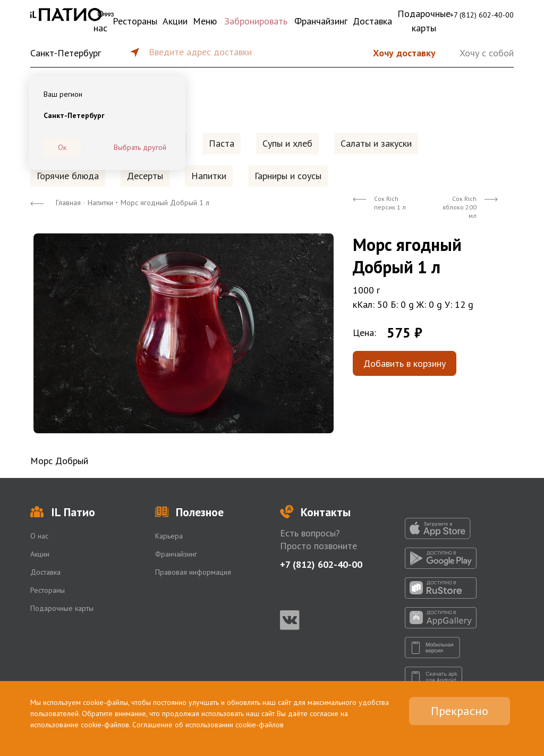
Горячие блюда (68, 176)
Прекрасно (460, 711)
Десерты (145, 176)
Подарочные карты (424, 21)
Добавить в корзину (405, 363)
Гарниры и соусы (288, 176)
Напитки (209, 176)
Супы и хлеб (287, 143)
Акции (175, 21)
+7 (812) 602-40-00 (482, 15)
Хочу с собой (487, 53)
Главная (68, 203)
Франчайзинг (321, 21)
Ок (62, 147)
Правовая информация (193, 572)
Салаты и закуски (376, 143)
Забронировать (256, 21)
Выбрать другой (140, 147)
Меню (205, 21)
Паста (222, 143)
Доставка (372, 21)
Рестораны (135, 21)
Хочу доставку (404, 53)
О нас (100, 21)
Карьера (169, 536)
